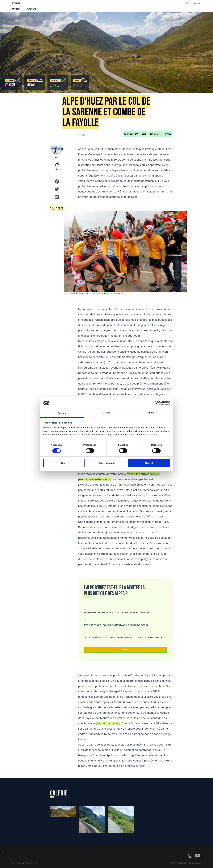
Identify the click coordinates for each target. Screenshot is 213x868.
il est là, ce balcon (108, 723)
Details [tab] (106, 413)
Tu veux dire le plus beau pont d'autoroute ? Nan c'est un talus (116, 613)
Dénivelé (32, 81)
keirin (16, 3)
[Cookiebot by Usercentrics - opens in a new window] (157, 403)
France (168, 134)
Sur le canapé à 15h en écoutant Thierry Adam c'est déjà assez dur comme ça (123, 637)
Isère (144, 134)
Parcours (31, 9)
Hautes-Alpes (156, 134)
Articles (16, 9)
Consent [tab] (62, 413)
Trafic (77, 81)
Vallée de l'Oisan (131, 134)
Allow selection (106, 463)
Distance (10, 81)
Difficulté (55, 81)
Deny (64, 463)
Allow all (149, 463)
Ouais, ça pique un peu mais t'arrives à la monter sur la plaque (116, 625)
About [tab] (151, 413)
